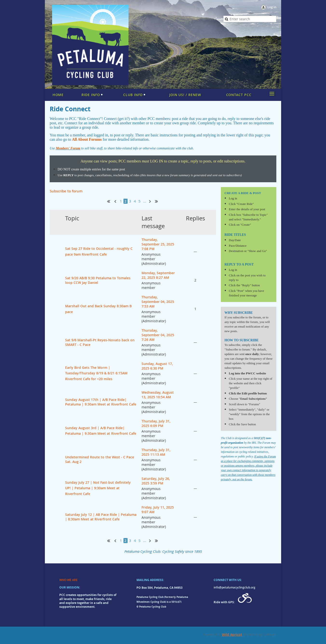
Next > (151, 201)
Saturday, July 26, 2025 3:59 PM (156, 481)
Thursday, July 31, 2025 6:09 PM (156, 423)
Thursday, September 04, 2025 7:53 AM (158, 302)
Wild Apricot (232, 634)
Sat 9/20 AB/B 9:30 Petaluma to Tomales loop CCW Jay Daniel (98, 280)
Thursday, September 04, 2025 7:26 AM (158, 335)
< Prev (115, 201)
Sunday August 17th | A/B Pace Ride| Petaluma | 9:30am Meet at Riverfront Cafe (101, 402)
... (145, 201)
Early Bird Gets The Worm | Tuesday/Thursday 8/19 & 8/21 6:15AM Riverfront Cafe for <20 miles (96, 373)
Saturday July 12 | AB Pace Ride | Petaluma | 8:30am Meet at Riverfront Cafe (101, 517)
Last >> (158, 201)
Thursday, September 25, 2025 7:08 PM (158, 244)
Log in (272, 7)
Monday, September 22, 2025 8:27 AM (158, 275)
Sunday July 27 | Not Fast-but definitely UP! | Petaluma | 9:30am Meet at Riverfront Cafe (98, 488)
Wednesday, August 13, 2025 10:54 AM (158, 395)
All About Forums (87, 139)
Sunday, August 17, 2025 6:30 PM (157, 366)
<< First (108, 201)
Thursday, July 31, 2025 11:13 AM (156, 452)
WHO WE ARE (68, 580)
